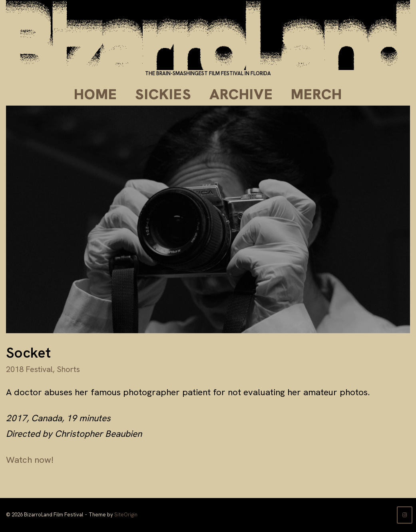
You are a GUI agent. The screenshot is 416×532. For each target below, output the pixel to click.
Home (96, 94)
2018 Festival (29, 369)
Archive (241, 94)
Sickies (163, 94)
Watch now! (30, 460)
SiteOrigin (126, 515)
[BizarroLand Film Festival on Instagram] (405, 515)
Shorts (68, 369)
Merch (316, 94)
